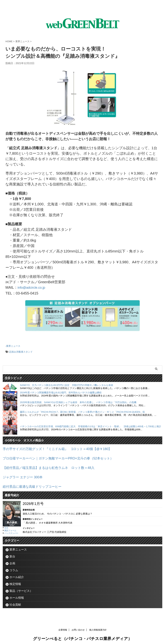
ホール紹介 (17, 574)
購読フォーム (10, 528)
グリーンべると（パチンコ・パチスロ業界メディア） (82, 636)
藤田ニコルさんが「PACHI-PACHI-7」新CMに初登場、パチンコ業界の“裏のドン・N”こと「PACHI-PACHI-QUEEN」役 (82, 411)
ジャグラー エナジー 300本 (25, 475)
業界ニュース (13, 345)
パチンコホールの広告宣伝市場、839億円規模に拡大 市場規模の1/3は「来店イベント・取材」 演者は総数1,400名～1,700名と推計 (91, 425)
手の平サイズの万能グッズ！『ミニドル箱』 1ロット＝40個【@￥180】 (63, 448)
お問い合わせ (78, 627)
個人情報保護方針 (98, 627)
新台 (12, 554)
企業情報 (63, 627)
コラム (14, 567)
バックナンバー (11, 530)
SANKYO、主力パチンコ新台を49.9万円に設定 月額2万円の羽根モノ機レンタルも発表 (67, 384)
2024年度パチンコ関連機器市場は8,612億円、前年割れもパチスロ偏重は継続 (61, 391)
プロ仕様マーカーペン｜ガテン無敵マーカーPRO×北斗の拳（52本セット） (64, 457)
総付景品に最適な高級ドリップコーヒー (35, 484)
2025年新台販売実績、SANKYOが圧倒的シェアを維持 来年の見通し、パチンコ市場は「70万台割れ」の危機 (78, 401)
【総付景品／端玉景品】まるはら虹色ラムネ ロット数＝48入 (54, 466)
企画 (12, 560)
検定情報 (15, 581)
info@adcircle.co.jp (33, 287)
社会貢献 (15, 602)
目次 (6, 525)
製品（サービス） (21, 588)
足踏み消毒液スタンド (21, 351)
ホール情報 (17, 595)
